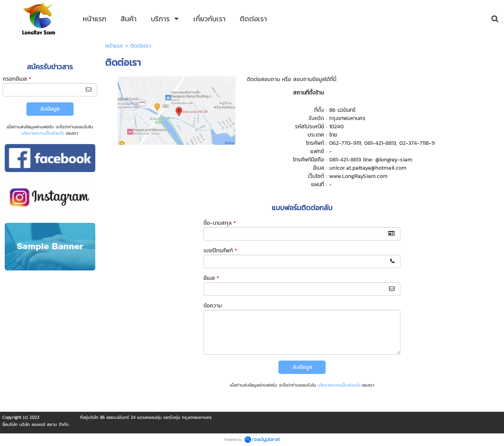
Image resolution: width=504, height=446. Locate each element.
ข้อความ (213, 306)
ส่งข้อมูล (50, 109)
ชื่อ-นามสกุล (220, 223)
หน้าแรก (114, 46)
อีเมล (211, 278)
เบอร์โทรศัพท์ (220, 251)
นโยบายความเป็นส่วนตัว (43, 133)
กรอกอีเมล (17, 79)
